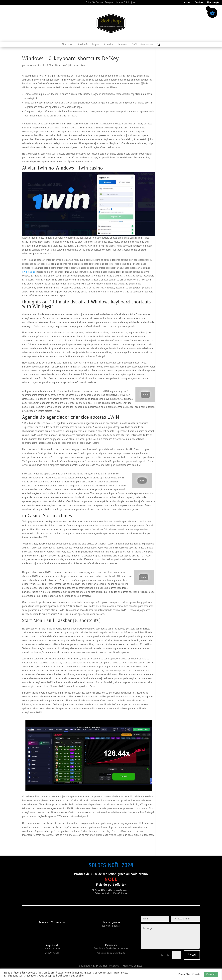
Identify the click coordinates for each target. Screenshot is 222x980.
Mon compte (213, 3)
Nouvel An (67, 44)
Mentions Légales (133, 966)
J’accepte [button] (211, 974)
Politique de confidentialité (111, 953)
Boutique (199, 3)
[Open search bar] (159, 45)
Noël (134, 44)
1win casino (29, 272)
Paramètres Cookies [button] (190, 974)
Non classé (61, 65)
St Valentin (82, 44)
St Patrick (108, 44)
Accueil (188, 3)
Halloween (122, 44)
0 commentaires (78, 65)
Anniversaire (147, 44)
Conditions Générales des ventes (111, 948)
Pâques (96, 44)
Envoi (192, 955)
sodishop (31, 65)
